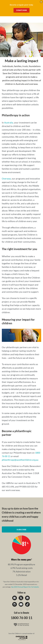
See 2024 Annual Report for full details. (25, 587)
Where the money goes (21, 559)
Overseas (6, 179)
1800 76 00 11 (22, 618)
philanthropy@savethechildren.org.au (20, 460)
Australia (9, 123)
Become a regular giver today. (22, 5)
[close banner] (41, 2)
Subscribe (21, 529)
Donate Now (21, 10)
